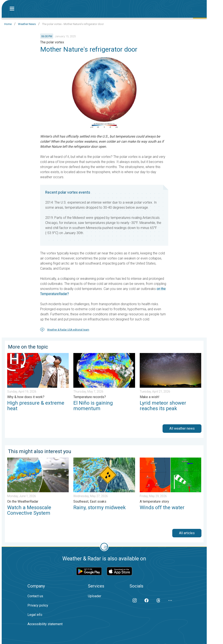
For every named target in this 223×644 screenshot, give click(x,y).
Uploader (95, 596)
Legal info (35, 615)
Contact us (35, 596)
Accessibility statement (45, 624)
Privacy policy (38, 605)
